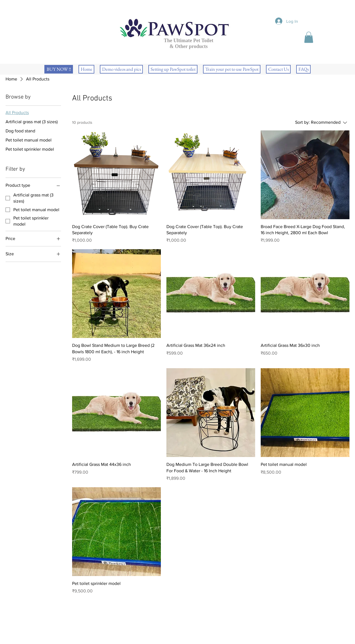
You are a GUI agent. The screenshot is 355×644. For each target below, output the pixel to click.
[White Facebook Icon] (56, 622)
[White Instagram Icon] (65, 622)
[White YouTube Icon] (84, 622)
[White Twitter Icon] (75, 622)
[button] (309, 37)
